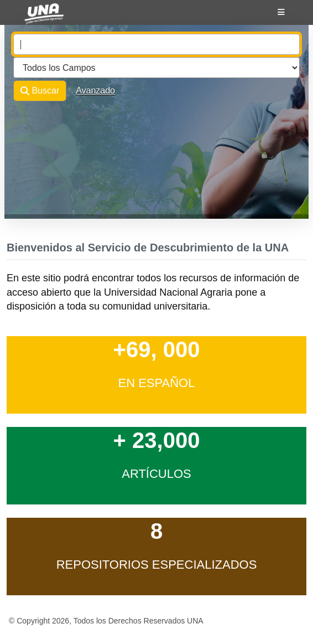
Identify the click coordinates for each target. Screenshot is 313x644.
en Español (157, 383)
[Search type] (156, 68)
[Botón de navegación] (281, 12)
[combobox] (156, 44)
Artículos (156, 474)
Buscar (40, 91)
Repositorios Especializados (157, 565)
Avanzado (95, 91)
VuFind (34, 18)
